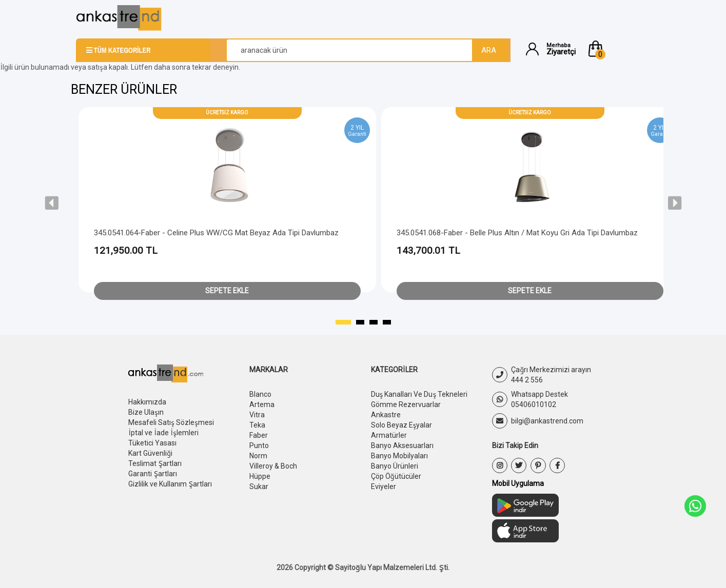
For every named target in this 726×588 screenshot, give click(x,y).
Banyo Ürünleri (395, 466)
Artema (262, 404)
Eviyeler (384, 486)
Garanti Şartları (153, 474)
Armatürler (389, 435)
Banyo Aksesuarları (402, 445)
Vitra (257, 415)
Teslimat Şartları (155, 463)
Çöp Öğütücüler (396, 476)
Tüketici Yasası (152, 443)
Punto (259, 445)
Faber (259, 435)
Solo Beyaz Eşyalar (402, 425)
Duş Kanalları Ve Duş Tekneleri (419, 394)
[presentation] (52, 203)
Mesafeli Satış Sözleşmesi (171, 422)
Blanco (260, 394)
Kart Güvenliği (150, 453)
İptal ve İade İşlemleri (163, 433)
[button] (618, 49)
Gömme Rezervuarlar (406, 404)
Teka (257, 425)
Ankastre (386, 415)
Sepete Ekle (227, 291)
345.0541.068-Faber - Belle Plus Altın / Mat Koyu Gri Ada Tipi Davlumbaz (517, 233)
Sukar (259, 486)
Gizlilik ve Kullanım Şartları (170, 484)
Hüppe (260, 476)
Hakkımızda (147, 402)
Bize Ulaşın (146, 412)
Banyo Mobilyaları (399, 456)
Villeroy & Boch (273, 466)
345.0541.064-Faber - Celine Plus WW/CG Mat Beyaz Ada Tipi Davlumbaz (216, 233)
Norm (258, 456)
